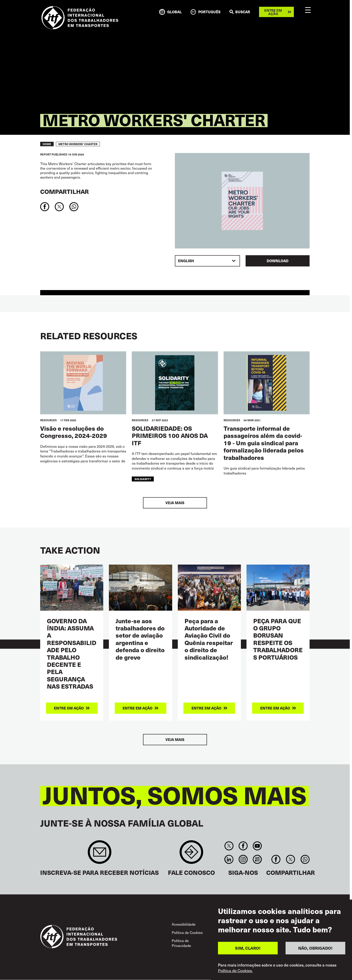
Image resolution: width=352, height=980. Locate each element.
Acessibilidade (184, 924)
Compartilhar (65, 191)
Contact (191, 854)
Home (47, 144)
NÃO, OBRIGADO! (315, 948)
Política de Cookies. (235, 971)
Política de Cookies (187, 932)
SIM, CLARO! (248, 948)
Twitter (229, 846)
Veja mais (175, 503)
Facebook (243, 846)
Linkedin (229, 859)
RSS (257, 859)
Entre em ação (273, 12)
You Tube (257, 846)
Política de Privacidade (181, 943)
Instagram (243, 859)
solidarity (143, 479)
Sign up (100, 854)
